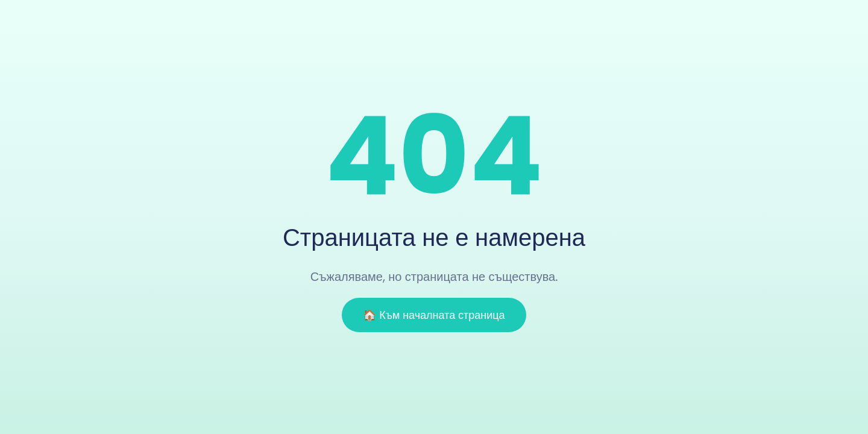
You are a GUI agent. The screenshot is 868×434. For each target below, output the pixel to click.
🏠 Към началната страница (434, 315)
